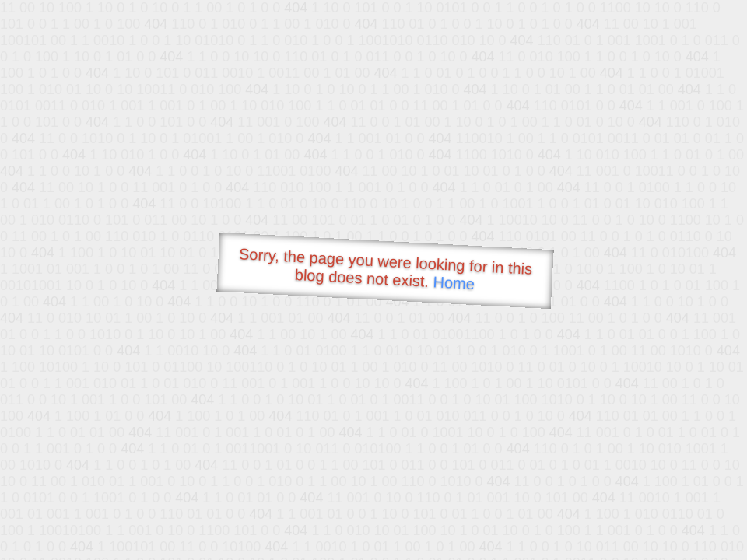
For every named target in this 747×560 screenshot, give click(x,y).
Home (454, 283)
